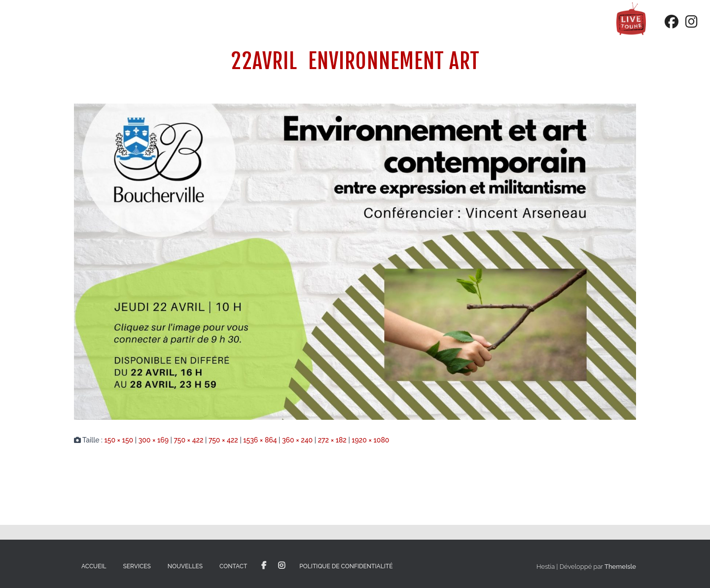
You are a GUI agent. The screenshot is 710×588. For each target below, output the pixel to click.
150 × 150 (119, 440)
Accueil (94, 566)
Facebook (264, 566)
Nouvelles (185, 566)
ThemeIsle (620, 567)
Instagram (282, 566)
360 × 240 (297, 440)
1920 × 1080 (370, 440)
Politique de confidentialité (346, 566)
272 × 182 (332, 440)
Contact (233, 566)
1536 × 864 (260, 440)
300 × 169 (154, 440)
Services (137, 566)
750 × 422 (188, 440)
